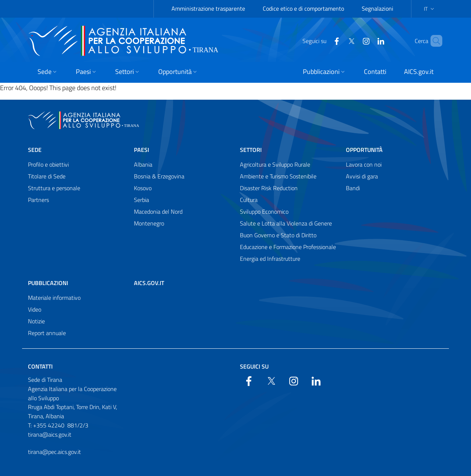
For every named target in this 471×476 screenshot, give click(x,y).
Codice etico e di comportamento (303, 8)
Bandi (353, 188)
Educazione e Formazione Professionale (288, 247)
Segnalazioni (378, 8)
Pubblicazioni (48, 283)
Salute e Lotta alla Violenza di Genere (286, 223)
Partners (38, 200)
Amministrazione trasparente (208, 8)
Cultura (249, 200)
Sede (35, 150)
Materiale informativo (54, 298)
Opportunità (364, 150)
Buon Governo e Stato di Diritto (278, 235)
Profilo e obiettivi (48, 164)
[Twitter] (339, 40)
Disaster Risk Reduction (269, 188)
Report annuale (47, 333)
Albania (143, 164)
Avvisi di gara (362, 176)
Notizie (36, 321)
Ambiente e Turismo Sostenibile (278, 176)
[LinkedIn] (368, 40)
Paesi (141, 150)
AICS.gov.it (149, 283)
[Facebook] (324, 40)
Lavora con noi (364, 164)
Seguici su (254, 366)
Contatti (40, 366)
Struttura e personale (54, 188)
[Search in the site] (433, 41)
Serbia (141, 200)
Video (35, 309)
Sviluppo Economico (264, 212)
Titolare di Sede (47, 176)
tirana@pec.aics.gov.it (54, 452)
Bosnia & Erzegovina (159, 176)
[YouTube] (354, 40)
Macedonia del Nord (158, 212)
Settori (251, 150)
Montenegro (149, 223)
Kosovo (143, 188)
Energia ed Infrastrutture (270, 259)
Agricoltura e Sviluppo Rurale (275, 164)
